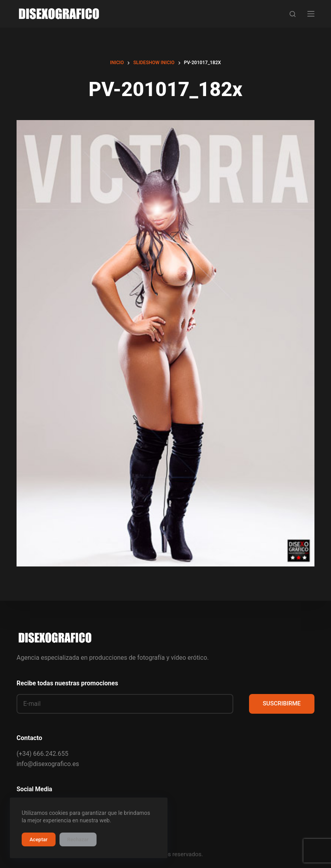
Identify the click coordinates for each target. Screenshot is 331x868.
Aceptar (39, 839)
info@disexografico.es (48, 764)
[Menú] (311, 14)
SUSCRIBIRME (282, 703)
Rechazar (78, 839)
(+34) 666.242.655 (42, 754)
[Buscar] (293, 14)
